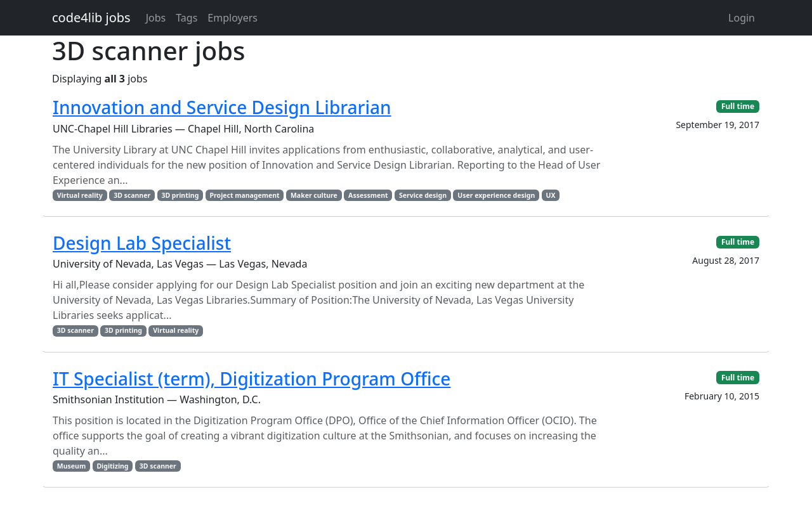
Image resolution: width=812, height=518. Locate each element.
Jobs (156, 18)
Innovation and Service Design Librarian (222, 107)
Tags (187, 18)
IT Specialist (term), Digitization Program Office (252, 379)
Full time (738, 106)
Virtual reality (80, 195)
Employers (232, 18)
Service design (423, 195)
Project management (245, 195)
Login (742, 18)
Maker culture (314, 195)
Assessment (368, 195)
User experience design (496, 195)
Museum (71, 466)
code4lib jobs (91, 17)
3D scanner (132, 195)
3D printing (180, 195)
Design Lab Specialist (142, 243)
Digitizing (112, 466)
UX (551, 195)
